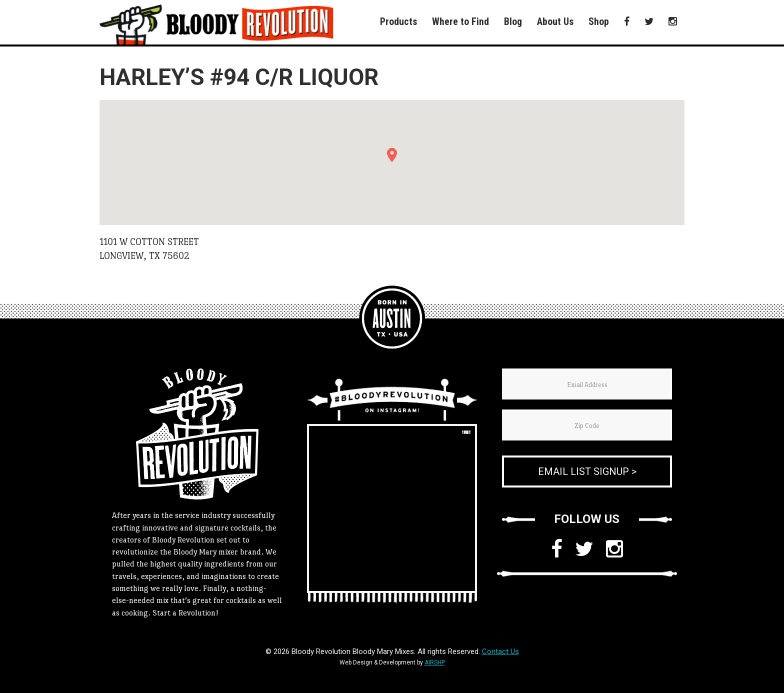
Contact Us (500, 651)
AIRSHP (435, 662)
